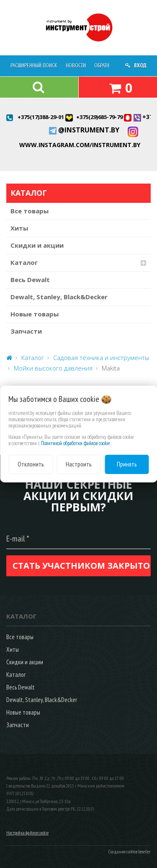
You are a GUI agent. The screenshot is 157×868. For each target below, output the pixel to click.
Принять (127, 464)
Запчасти (26, 331)
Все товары (30, 211)
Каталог (24, 262)
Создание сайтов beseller (130, 852)
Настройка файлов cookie (27, 833)
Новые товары (35, 314)
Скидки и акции (37, 245)
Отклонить (31, 464)
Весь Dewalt (30, 280)
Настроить (78, 464)
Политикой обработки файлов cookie (76, 443)
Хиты (19, 228)
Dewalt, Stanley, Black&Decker (59, 297)
